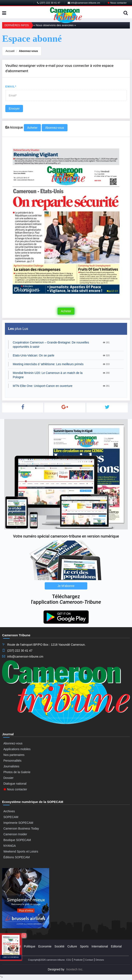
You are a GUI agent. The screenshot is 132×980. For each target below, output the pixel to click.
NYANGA (10, 846)
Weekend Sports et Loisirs (21, 851)
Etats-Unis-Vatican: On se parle (34, 355)
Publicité (78, 960)
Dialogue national (15, 784)
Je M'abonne (66, 586)
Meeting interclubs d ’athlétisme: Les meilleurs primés (48, 364)
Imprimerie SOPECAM (18, 823)
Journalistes (11, 766)
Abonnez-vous (29, 51)
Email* (11, 87)
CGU (69, 960)
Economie (45, 946)
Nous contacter (117, 3)
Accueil (10, 51)
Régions (11, 952)
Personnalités (12, 761)
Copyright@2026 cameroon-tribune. (47, 960)
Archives (9, 811)
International (100, 946)
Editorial (116, 946)
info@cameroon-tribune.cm (84, 3)
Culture (72, 946)
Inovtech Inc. (75, 969)
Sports (84, 946)
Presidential (13, 946)
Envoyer (14, 109)
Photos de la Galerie (17, 772)
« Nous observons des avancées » (55, 25)
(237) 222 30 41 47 (49, 3)
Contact (89, 960)
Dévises (100, 960)
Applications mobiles (17, 749)
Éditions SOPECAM (17, 857)
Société (60, 946)
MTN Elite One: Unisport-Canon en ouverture (43, 386)
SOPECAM (11, 817)
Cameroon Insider (15, 834)
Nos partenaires (14, 755)
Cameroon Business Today (21, 828)
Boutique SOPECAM (17, 840)
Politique (30, 946)
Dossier (8, 778)
